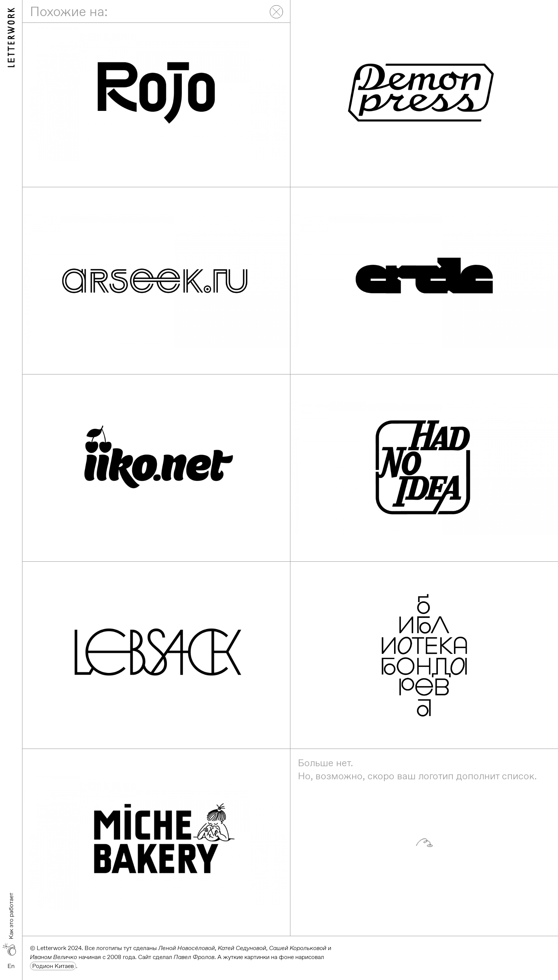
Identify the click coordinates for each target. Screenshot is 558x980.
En (11, 966)
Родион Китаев (53, 966)
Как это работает (11, 916)
